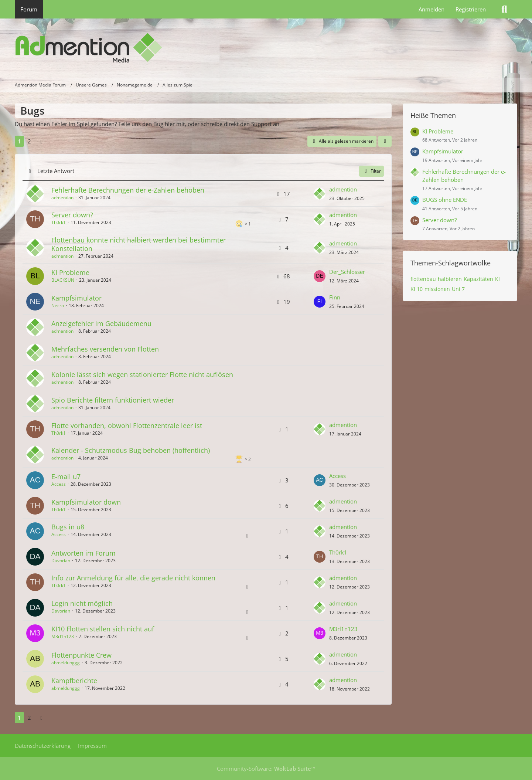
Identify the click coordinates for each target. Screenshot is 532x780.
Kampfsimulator (76, 298)
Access (59, 484)
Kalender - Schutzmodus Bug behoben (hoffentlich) (131, 450)
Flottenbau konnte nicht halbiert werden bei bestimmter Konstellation (139, 244)
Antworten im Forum (83, 553)
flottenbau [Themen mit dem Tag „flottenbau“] (423, 279)
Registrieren (471, 9)
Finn (335, 297)
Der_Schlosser (347, 272)
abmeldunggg (66, 663)
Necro (58, 306)
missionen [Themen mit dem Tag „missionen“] (437, 289)
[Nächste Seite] (41, 141)
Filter (371, 171)
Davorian (61, 561)
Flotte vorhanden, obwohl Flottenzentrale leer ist (127, 425)
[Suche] (504, 9)
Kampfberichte (74, 681)
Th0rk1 (59, 222)
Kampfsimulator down (86, 502)
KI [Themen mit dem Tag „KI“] (497, 279)
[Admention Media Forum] (266, 48)
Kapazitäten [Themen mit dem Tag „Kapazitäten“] (478, 279)
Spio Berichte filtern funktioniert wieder (113, 400)
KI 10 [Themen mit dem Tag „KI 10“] (417, 289)
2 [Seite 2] (29, 141)
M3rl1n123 (63, 636)
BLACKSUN (63, 280)
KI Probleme (70, 272)
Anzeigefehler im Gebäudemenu (101, 323)
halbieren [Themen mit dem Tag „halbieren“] (450, 279)
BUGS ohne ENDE (445, 200)
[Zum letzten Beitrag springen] (320, 194)
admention (62, 198)
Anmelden (432, 9)
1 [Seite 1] (19, 141)
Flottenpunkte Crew (81, 655)
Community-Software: (266, 769)
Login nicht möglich (82, 603)
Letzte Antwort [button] (56, 171)
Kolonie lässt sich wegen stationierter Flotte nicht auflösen (142, 374)
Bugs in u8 (68, 527)
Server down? (72, 215)
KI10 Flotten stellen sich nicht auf (103, 629)
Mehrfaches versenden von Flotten (105, 349)
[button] (385, 141)
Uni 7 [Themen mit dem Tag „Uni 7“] (458, 289)
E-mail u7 (66, 477)
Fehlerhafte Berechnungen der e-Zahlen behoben (128, 190)
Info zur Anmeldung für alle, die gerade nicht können (133, 578)
